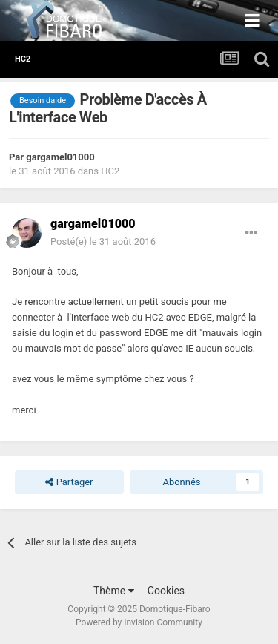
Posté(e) (103, 241)
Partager (69, 482)
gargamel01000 (60, 157)
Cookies (166, 591)
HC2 (110, 171)
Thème (114, 591)
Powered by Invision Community (139, 622)
